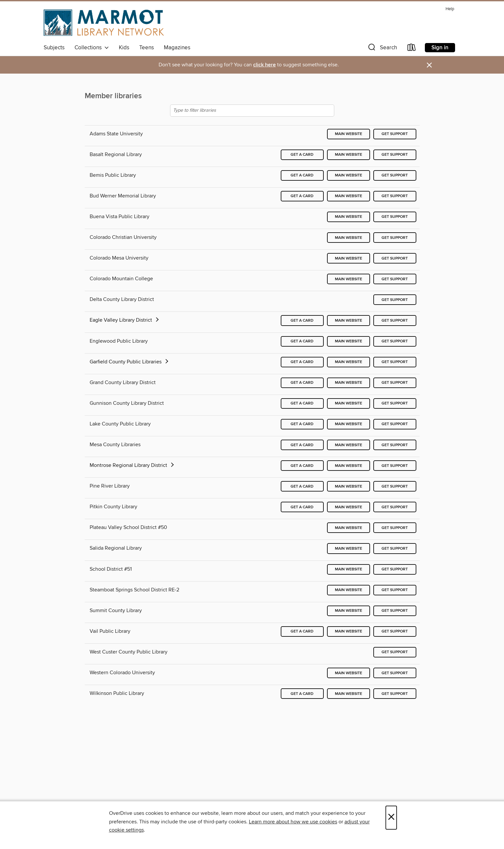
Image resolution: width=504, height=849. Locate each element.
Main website (349, 134)
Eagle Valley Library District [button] (125, 320)
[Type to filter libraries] (252, 111)
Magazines (177, 48)
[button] (382, 49)
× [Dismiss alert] (429, 65)
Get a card (302, 155)
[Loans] (412, 49)
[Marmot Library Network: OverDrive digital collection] (104, 23)
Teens (147, 48)
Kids (124, 48)
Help (450, 9)
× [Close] (391, 818)
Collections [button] (92, 48)
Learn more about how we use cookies (293, 822)
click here (264, 65)
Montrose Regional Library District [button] (132, 465)
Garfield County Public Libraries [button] (130, 362)
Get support (395, 134)
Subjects (54, 48)
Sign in (440, 48)
